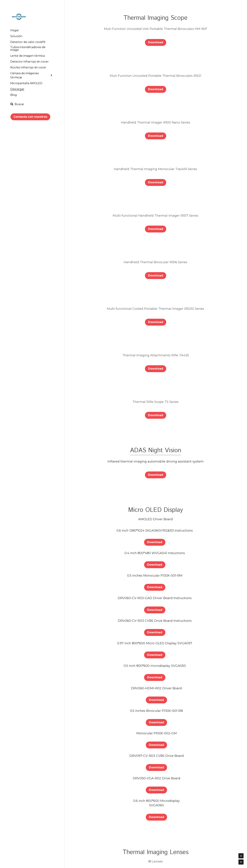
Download (156, 42)
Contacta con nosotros (30, 117)
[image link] (19, 16)
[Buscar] (17, 104)
